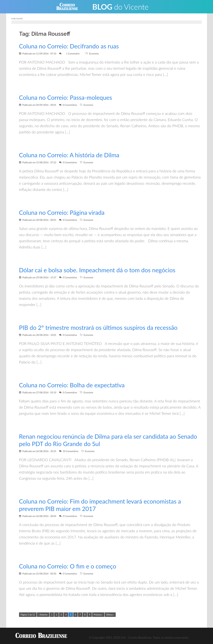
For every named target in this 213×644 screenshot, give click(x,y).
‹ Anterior (43, 615)
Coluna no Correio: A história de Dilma (70, 155)
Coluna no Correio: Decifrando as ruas (70, 46)
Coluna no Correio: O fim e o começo (69, 566)
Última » (110, 615)
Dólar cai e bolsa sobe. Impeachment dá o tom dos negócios (99, 270)
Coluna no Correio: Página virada (63, 212)
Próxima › (98, 615)
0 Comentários (70, 105)
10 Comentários (70, 451)
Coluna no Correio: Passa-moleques (67, 97)
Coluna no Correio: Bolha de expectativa (73, 385)
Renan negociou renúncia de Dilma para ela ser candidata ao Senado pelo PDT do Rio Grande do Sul (99, 440)
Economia (94, 54)
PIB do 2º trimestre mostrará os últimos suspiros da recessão (100, 327)
